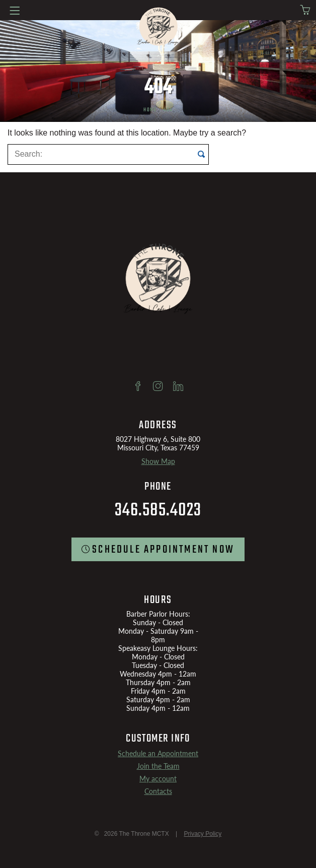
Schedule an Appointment (158, 753)
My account (158, 779)
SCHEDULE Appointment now (163, 550)
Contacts (158, 791)
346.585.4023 (158, 511)
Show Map (158, 461)
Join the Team (158, 766)
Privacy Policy (203, 834)
